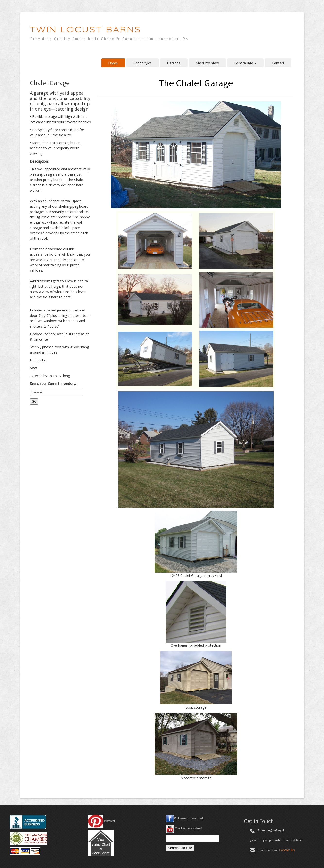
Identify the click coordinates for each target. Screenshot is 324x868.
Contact (278, 63)
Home (113, 63)
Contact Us (287, 850)
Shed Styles (143, 63)
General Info (245, 63)
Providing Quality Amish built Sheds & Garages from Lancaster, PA (109, 39)
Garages (174, 63)
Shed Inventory (207, 63)
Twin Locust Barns (86, 30)
